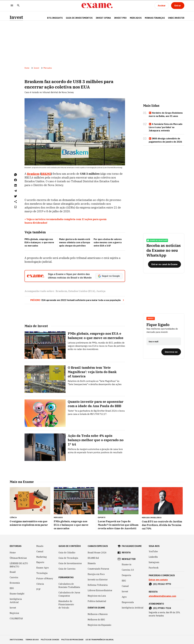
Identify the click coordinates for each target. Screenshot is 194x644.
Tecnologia (42, 573)
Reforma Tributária (98, 585)
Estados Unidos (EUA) (82, 291)
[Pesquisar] (18, 6)
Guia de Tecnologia (68, 558)
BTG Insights (55, 18)
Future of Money (45, 578)
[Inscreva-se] (171, 352)
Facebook (154, 568)
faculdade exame (132, 546)
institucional (17, 640)
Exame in (127, 564)
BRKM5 (46, 174)
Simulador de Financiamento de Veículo (66, 604)
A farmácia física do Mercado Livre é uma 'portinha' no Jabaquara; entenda (166, 127)
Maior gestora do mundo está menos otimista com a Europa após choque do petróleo (75, 242)
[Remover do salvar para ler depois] (15, 207)
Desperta (126, 575)
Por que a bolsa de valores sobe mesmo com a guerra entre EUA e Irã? (108, 242)
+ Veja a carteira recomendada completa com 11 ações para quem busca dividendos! (65, 221)
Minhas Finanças (155, 18)
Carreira (14, 577)
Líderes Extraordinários (100, 590)
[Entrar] (178, 6)
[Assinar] (162, 6)
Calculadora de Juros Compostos (69, 594)
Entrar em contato (158, 580)
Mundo (40, 546)
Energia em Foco (96, 574)
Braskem (33, 174)
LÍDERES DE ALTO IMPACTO (19, 565)
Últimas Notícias (18, 558)
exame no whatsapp (157, 240)
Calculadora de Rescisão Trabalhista (69, 585)
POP (38, 589)
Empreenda (128, 602)
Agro (124, 597)
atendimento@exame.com (162, 596)
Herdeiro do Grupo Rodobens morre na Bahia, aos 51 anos (166, 114)
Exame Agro (43, 568)
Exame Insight (17, 594)
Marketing (42, 557)
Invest (16, 17)
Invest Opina (103, 18)
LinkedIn (153, 557)
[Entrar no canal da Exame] (164, 264)
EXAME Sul (93, 558)
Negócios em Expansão (99, 625)
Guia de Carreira (67, 569)
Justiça (101, 291)
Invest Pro (120, 18)
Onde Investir (176, 18)
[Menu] (12, 6)
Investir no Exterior (98, 580)
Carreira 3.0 (128, 570)
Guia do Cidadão (67, 553)
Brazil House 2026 (97, 553)
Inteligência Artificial (16, 601)
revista (126, 553)
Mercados (136, 18)
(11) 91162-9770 (162, 584)
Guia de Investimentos (79, 18)
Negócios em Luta (97, 596)
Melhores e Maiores (98, 614)
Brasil (13, 572)
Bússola (92, 563)
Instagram (154, 562)
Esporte (40, 562)
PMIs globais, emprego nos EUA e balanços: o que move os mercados (39, 242)
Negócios (14, 613)
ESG (12, 588)
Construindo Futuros (98, 569)
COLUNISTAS (16, 618)
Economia (15, 583)
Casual (40, 551)
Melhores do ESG (96, 620)
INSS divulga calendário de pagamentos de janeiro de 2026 (165, 140)
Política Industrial (97, 601)
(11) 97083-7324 (162, 608)
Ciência (40, 584)
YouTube (153, 551)
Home (27, 68)
